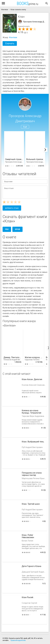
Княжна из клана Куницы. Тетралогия (32, 412)
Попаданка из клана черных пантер (32, 474)
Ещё (25, 127)
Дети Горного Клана (32, 566)
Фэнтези (13, 37)
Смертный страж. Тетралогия (14, 159)
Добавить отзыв (12, 208)
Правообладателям (18, 640)
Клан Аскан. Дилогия (32, 379)
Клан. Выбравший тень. (33, 442)
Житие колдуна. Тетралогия (34, 359)
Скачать (10, 43)
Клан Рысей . (28, 597)
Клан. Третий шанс (31, 504)
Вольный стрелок (35, 159)
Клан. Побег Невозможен (28, 536)
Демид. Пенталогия (12, 359)
